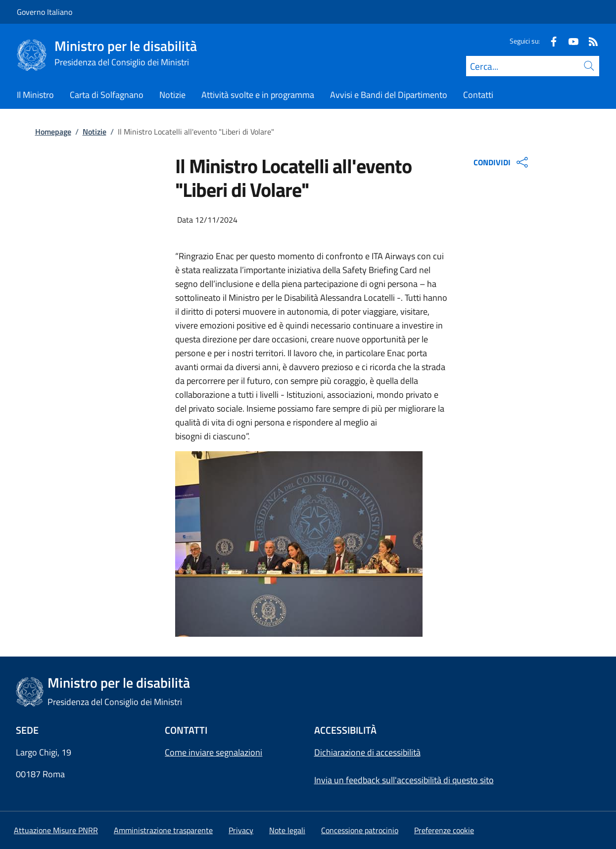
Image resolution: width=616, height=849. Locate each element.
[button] (444, 830)
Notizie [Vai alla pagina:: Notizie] (95, 132)
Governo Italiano (45, 12)
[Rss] (589, 41)
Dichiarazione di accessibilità (367, 752)
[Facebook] (550, 41)
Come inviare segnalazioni (213, 752)
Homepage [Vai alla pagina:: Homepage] (53, 132)
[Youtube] (569, 41)
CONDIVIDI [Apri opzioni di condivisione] (502, 162)
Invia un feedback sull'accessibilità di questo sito (404, 780)
